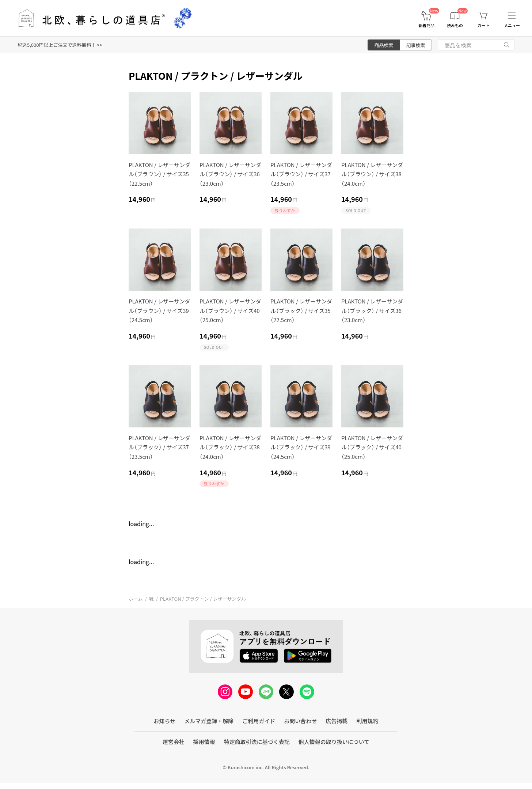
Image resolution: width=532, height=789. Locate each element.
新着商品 (426, 25)
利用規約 (367, 721)
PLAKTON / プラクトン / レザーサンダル (203, 599)
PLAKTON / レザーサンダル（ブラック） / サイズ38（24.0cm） (230, 447)
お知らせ (165, 721)
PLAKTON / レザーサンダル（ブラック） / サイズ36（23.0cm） (372, 310)
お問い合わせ (300, 721)
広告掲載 (337, 721)
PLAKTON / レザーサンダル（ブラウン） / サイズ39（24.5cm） (159, 310)
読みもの (455, 25)
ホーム (136, 599)
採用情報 (204, 742)
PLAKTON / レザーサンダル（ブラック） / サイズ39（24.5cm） (301, 447)
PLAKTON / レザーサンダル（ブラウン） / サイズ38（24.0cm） (372, 174)
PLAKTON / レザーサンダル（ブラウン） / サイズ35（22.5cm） (159, 174)
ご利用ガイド (259, 721)
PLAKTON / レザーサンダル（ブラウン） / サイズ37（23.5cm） (301, 174)
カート (484, 25)
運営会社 (174, 742)
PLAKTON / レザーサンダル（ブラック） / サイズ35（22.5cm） (301, 310)
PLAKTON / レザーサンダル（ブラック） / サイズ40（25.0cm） (372, 447)
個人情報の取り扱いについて (334, 742)
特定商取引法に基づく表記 (257, 742)
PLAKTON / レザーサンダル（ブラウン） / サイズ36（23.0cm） (230, 174)
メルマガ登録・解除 (209, 721)
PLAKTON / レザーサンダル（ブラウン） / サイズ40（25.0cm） (230, 310)
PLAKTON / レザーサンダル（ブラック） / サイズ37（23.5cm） (159, 447)
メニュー (512, 25)
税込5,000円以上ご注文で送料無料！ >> (60, 45)
